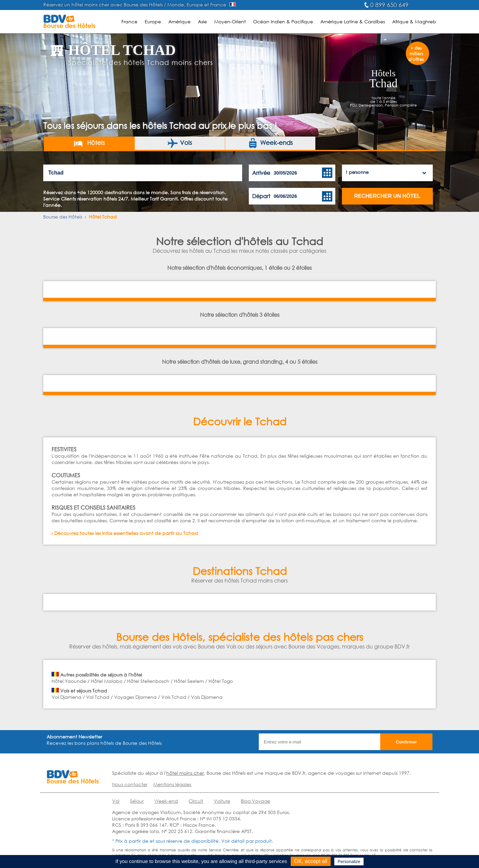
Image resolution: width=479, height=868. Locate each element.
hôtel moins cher (185, 773)
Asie (202, 21)
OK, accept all (311, 861)
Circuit (196, 801)
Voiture (222, 801)
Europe (153, 21)
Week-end (166, 801)
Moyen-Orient (230, 21)
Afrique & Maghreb (414, 21)
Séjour (137, 801)
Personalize (349, 862)
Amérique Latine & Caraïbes (353, 21)
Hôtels (89, 143)
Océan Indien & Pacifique (283, 21)
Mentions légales (172, 784)
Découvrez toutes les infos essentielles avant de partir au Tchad (126, 533)
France (129, 21)
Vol (116, 801)
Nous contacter (130, 784)
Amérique (179, 21)
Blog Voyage (255, 801)
